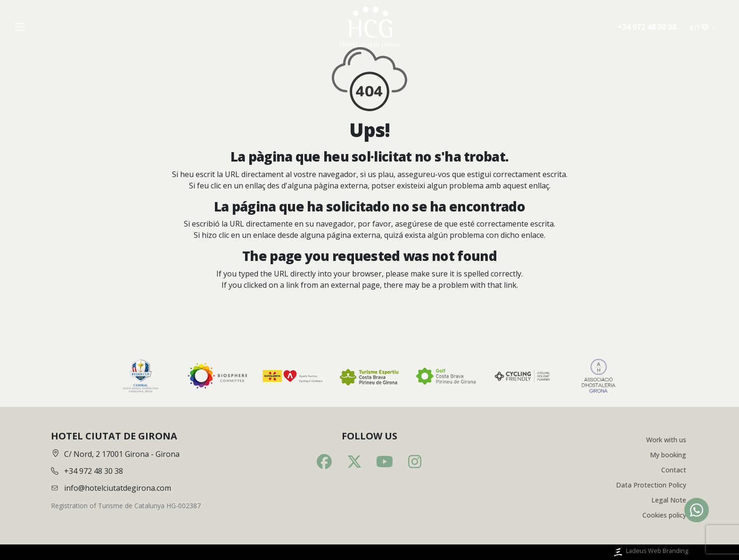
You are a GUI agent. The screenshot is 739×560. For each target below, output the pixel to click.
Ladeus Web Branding (650, 552)
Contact (674, 470)
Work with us (666, 440)
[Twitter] (354, 462)
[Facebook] (324, 462)
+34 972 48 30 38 (647, 27)
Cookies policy (664, 515)
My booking (668, 455)
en (703, 27)
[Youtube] (385, 462)
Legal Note (669, 500)
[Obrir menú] (20, 27)
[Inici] (369, 27)
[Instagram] (415, 462)
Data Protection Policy (651, 485)
